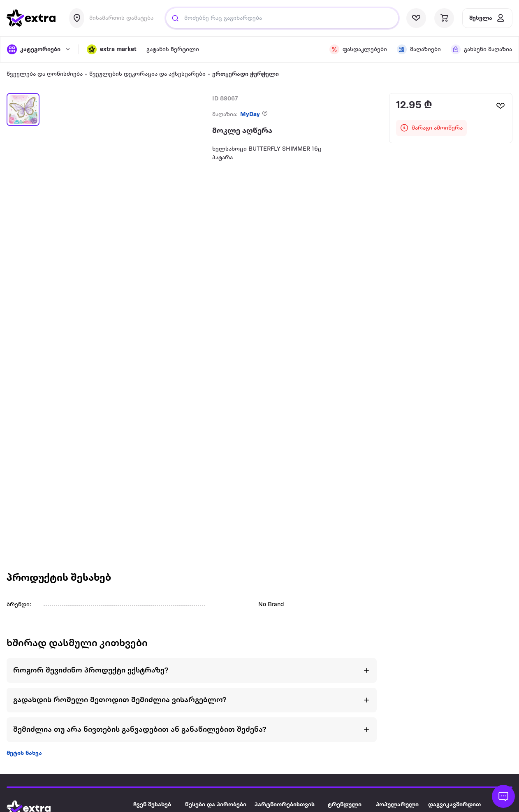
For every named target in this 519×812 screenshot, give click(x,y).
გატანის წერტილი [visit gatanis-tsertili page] (173, 50)
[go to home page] (31, 18)
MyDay (250, 115)
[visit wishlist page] (416, 18)
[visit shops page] (419, 49)
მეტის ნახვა (24, 753)
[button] (112, 49)
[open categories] (38, 49)
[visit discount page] (358, 49)
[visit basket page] (444, 18)
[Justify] (175, 18)
